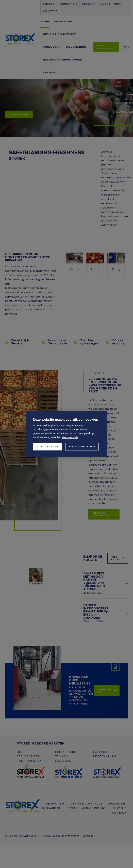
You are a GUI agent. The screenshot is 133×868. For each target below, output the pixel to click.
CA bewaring (76, 47)
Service (49, 72)
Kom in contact (19, 114)
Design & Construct (60, 34)
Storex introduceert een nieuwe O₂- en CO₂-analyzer (96, 612)
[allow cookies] (47, 447)
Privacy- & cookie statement (60, 836)
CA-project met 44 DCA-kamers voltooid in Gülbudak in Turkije (94, 581)
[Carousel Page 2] (128, 108)
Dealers (89, 4)
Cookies (88, 836)
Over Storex (110, 4)
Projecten (52, 47)
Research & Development (64, 60)
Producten (63, 22)
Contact (50, 11)
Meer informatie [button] (70, 437)
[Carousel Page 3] (128, 112)
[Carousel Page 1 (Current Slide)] (128, 104)
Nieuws (49, 4)
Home (45, 22)
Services (120, 808)
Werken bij (68, 4)
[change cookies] (82, 447)
